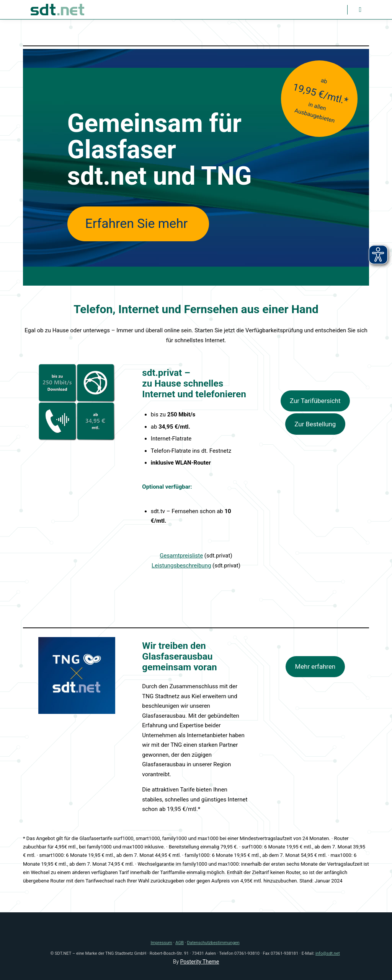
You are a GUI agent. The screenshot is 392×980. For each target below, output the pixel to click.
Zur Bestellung (315, 424)
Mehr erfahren (315, 666)
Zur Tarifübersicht (315, 401)
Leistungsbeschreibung (181, 566)
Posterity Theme (200, 962)
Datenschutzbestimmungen (213, 943)
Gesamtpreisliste (181, 556)
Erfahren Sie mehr (138, 223)
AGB (180, 943)
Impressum (161, 943)
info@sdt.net (328, 953)
